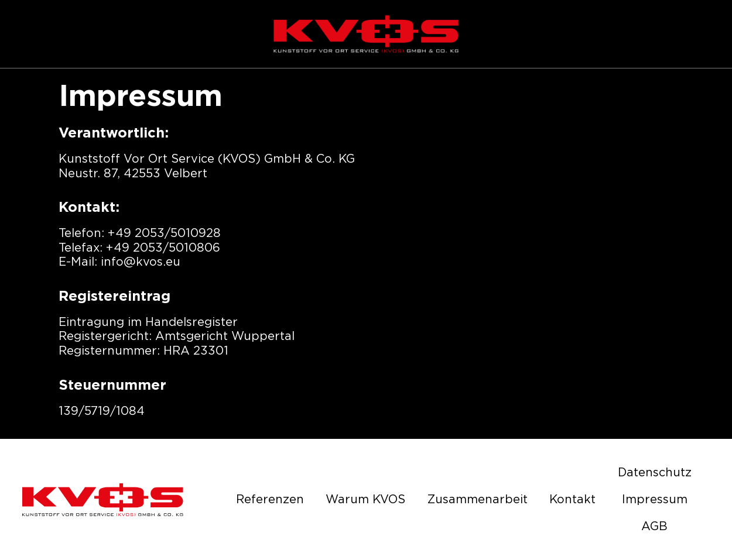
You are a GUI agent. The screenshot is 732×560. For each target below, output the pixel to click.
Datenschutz (655, 473)
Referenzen (270, 500)
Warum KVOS (365, 500)
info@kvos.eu (141, 262)
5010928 (196, 233)
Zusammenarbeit (478, 500)
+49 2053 (136, 233)
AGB (654, 527)
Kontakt (572, 500)
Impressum (655, 500)
